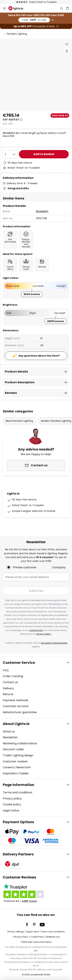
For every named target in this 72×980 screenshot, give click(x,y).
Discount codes (13, 749)
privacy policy (44, 634)
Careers (8, 767)
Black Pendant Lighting (19, 421)
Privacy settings (16, 932)
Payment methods (16, 700)
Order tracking (13, 676)
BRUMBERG (42, 211)
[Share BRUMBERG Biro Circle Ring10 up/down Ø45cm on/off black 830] (67, 51)
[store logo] (18, 8)
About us (9, 731)
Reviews (11, 393)
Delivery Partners (18, 854)
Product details (16, 372)
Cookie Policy (37, 937)
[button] (67, 45)
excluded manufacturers (54, 643)
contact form (36, 630)
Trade (7, 755)
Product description (20, 382)
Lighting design (23, 755)
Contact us (10, 682)
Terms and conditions (18, 792)
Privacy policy (12, 799)
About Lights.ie (16, 724)
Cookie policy (12, 804)
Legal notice (11, 810)
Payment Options (18, 822)
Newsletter (10, 737)
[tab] (36, 688)
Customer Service (19, 663)
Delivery (8, 688)
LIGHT (34, 20)
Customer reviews (15, 761)
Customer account (16, 706)
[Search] (62, 8)
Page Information (18, 785)
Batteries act (53, 937)
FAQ (6, 670)
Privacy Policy (21, 937)
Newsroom (24, 767)
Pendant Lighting (17, 34)
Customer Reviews (19, 877)
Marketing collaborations (20, 743)
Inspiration (10, 773)
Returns (8, 694)
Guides (24, 773)
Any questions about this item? (39, 356)
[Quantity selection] (10, 154)
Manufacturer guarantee (20, 712)
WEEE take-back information (37, 942)
